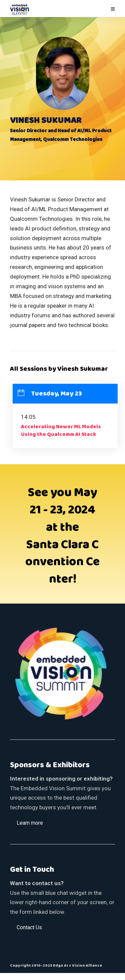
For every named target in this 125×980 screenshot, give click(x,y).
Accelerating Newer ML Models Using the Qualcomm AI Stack (61, 431)
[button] (30, 823)
